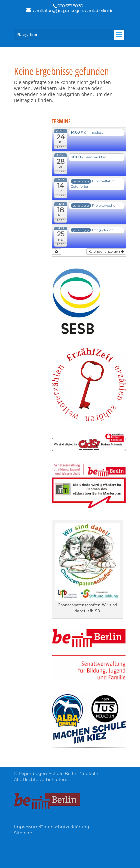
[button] (56, 252)
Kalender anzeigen (106, 252)
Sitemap (23, 833)
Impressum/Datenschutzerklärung (52, 827)
